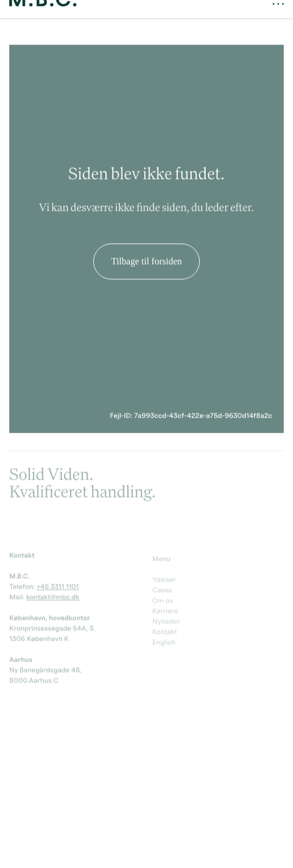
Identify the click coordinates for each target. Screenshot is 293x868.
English (164, 641)
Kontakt (165, 631)
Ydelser (164, 579)
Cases (162, 589)
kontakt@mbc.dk (53, 595)
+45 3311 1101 (58, 585)
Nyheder (166, 621)
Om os (163, 600)
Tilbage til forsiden (146, 257)
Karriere (165, 610)
